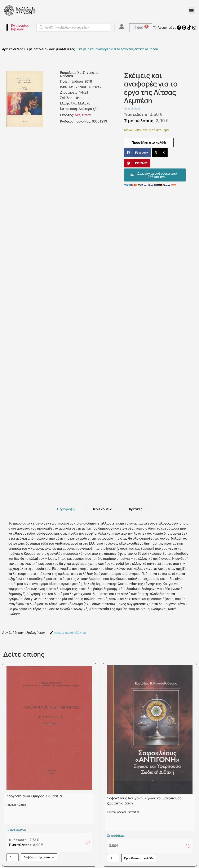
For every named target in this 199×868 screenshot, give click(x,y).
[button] (191, 11)
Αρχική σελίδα (13, 49)
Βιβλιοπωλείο (36, 49)
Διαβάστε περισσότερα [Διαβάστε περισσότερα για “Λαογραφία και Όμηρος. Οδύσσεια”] (39, 857)
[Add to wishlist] (88, 842)
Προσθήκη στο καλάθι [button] (139, 858)
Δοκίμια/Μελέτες (62, 49)
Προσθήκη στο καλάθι (149, 142)
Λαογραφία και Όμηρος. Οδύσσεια (34, 796)
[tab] (66, 509)
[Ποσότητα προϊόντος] (13, 857)
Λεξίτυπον (83, 115)
